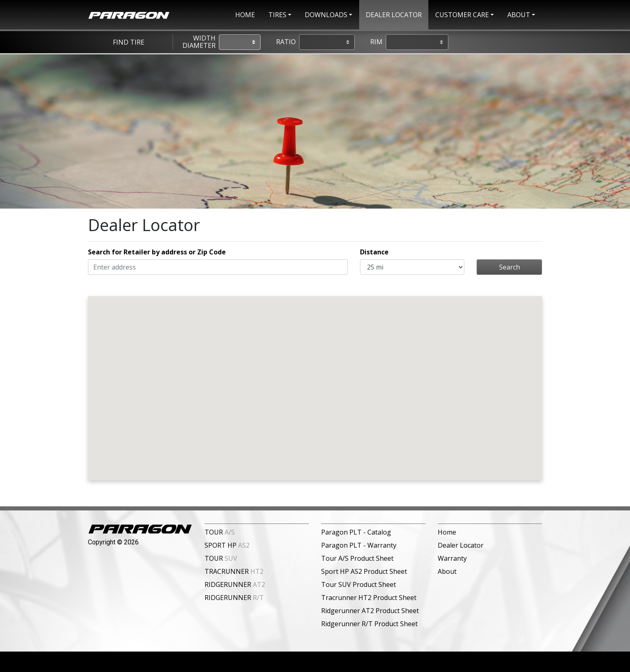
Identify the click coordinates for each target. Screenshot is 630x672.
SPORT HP (227, 545)
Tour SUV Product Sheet (359, 584)
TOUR (220, 532)
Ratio (286, 42)
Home (447, 532)
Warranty (452, 558)
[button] (280, 15)
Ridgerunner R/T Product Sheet (369, 624)
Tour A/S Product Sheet (357, 558)
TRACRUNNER (234, 571)
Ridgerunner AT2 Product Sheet (370, 611)
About (447, 571)
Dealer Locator (461, 545)
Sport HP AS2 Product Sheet (364, 571)
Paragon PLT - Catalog (356, 532)
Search (510, 267)
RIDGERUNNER (235, 584)
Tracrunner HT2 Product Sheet (369, 598)
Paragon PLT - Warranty (359, 545)
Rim (376, 42)
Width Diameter (199, 42)
